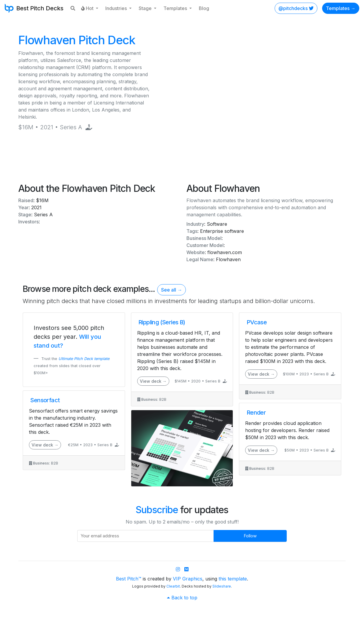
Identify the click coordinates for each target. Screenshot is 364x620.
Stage (146, 8)
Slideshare (222, 586)
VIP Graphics (188, 579)
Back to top (182, 598)
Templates (176, 8)
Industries (117, 8)
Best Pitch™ (129, 579)
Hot (88, 8)
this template (233, 579)
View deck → (45, 445)
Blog (204, 8)
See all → (172, 290)
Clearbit (173, 586)
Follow (250, 536)
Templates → (341, 8)
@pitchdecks (296, 8)
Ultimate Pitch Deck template (84, 359)
